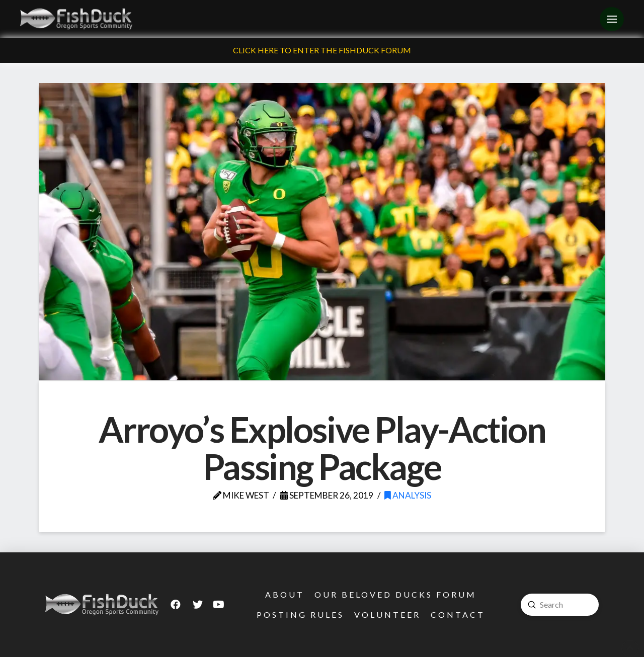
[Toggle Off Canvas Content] (612, 19)
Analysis (408, 495)
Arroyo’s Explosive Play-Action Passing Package (322, 448)
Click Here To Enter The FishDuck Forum (322, 50)
